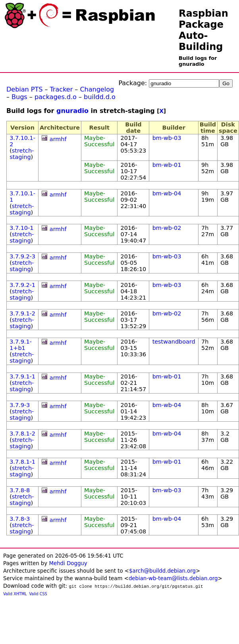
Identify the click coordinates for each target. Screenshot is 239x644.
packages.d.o (56, 97)
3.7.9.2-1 (22, 285)
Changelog (97, 89)
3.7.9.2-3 (22, 256)
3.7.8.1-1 (22, 462)
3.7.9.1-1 (22, 376)
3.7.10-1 (21, 228)
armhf (58, 139)
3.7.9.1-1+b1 (21, 345)
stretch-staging (22, 154)
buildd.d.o (100, 97)
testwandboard (174, 342)
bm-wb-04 (167, 193)
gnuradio (72, 111)
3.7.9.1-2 (22, 313)
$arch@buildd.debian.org (162, 571)
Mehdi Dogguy (68, 563)
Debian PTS (24, 89)
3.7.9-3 (20, 405)
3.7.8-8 (20, 490)
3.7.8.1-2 (22, 434)
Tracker (62, 89)
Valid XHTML (15, 594)
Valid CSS (38, 594)
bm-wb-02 (167, 228)
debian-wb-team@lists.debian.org (173, 578)
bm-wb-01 (167, 165)
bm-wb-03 (167, 138)
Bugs (19, 97)
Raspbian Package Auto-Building (203, 30)
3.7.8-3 (20, 519)
